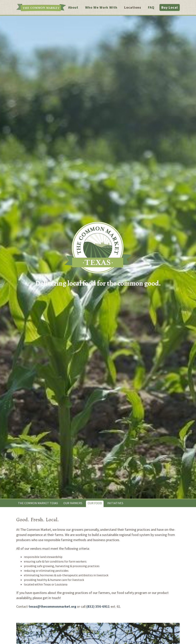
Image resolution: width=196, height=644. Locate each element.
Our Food (95, 503)
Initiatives (115, 503)
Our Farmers (73, 503)
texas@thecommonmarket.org (52, 606)
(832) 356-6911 (98, 606)
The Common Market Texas (38, 503)
